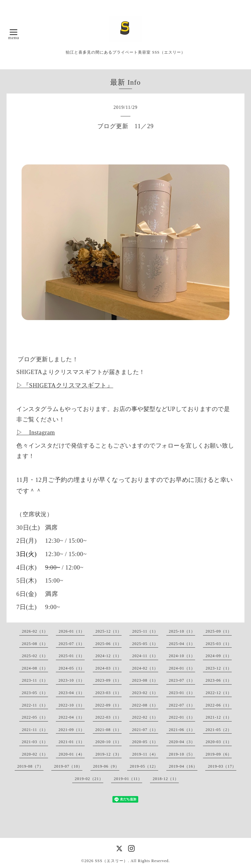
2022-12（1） (219, 693)
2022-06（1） (219, 705)
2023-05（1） (35, 693)
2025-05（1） (145, 644)
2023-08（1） (145, 680)
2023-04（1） (72, 693)
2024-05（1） (72, 668)
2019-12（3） (109, 754)
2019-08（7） (30, 766)
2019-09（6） (219, 754)
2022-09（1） (109, 705)
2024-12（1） (109, 656)
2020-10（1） (109, 742)
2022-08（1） (145, 705)
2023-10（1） (72, 680)
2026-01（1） (72, 631)
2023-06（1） (219, 680)
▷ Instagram (36, 432)
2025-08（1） (35, 644)
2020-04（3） (182, 742)
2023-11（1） (35, 680)
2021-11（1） (35, 730)
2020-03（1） (219, 742)
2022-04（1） (72, 717)
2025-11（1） (145, 631)
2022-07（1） (182, 705)
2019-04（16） (183, 766)
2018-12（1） (166, 779)
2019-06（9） (106, 766)
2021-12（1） (219, 717)
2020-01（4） (72, 754)
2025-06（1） (109, 644)
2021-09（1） (72, 730)
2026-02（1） (35, 631)
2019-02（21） (89, 779)
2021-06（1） (182, 730)
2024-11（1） (145, 656)
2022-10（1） (72, 705)
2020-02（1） (35, 754)
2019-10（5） (182, 754)
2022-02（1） (145, 717)
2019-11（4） (145, 754)
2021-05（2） (219, 730)
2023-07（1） (182, 680)
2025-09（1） (219, 631)
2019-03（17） (222, 766)
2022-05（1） (35, 717)
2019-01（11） (128, 779)
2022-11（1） (35, 705)
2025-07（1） (72, 644)
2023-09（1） (109, 680)
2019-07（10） (68, 766)
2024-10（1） (182, 656)
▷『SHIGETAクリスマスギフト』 (65, 385)
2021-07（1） (145, 730)
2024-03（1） (109, 668)
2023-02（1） (145, 693)
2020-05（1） (145, 742)
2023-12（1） (219, 668)
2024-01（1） (182, 668)
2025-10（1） (182, 631)
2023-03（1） (109, 693)
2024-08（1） (35, 668)
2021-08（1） (109, 730)
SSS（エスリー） (111, 861)
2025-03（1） (219, 644)
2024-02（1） (145, 668)
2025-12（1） (109, 631)
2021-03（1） (35, 742)
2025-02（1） (35, 656)
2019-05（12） (144, 766)
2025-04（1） (182, 644)
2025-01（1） (72, 656)
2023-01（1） (182, 693)
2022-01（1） (182, 717)
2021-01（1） (72, 742)
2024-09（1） (219, 656)
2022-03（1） (109, 717)
